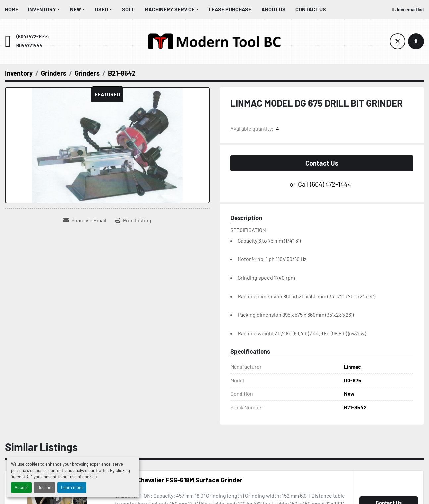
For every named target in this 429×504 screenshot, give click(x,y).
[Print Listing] (133, 220)
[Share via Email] (85, 220)
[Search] (416, 41)
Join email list (410, 9)
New (76, 9)
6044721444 (29, 46)
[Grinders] (54, 73)
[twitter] (398, 41)
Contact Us (311, 9)
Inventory (42, 9)
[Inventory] (19, 73)
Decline (44, 487)
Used (102, 9)
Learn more (72, 487)
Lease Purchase (230, 9)
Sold (128, 9)
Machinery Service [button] (170, 9)
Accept (21, 487)
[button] (44, 9)
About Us (273, 9)
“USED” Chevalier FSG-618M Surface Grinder (179, 480)
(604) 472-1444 (33, 37)
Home (12, 9)
